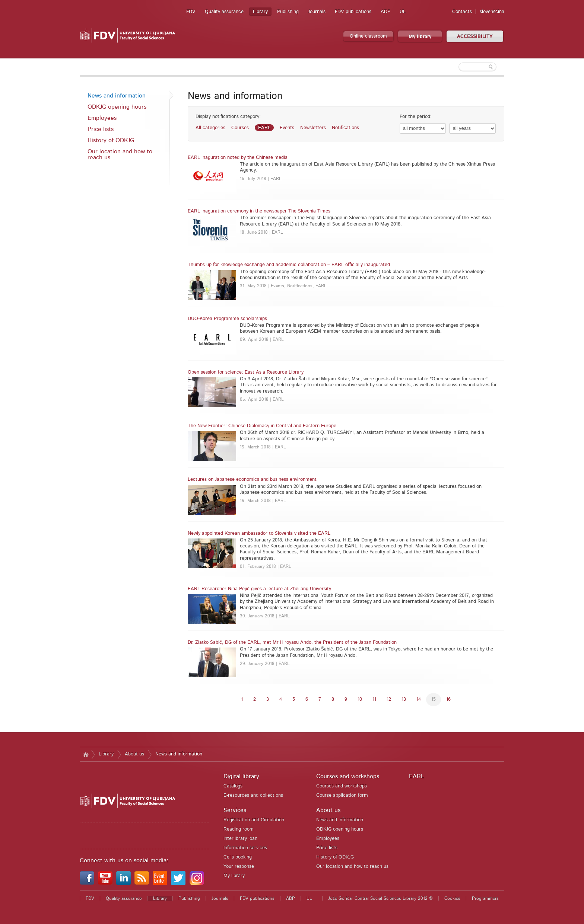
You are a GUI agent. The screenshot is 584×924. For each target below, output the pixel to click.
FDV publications (353, 12)
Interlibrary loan (240, 839)
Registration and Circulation (254, 820)
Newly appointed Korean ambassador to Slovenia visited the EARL (259, 533)
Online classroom (368, 36)
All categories (210, 128)
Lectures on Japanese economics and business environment (252, 479)
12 (389, 699)
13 (404, 699)
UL (403, 12)
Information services (245, 848)
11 (374, 699)
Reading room (239, 829)
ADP (385, 12)
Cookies (452, 898)
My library (420, 37)
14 (419, 699)
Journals (317, 12)
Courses (240, 128)
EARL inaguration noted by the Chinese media (238, 158)
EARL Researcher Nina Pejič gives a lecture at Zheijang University (259, 589)
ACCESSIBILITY (475, 37)
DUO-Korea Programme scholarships (227, 319)
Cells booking (238, 857)
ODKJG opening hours (117, 107)
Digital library (241, 776)
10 (360, 699)
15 (434, 699)
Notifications (345, 128)
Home (85, 754)
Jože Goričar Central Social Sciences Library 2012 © (380, 898)
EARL (264, 128)
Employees (102, 118)
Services (235, 810)
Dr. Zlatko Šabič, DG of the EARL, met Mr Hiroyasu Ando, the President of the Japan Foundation (292, 642)
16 (448, 699)
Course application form (342, 795)
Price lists (101, 129)
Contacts (462, 12)
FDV (191, 12)
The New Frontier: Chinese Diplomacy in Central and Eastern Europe (262, 426)
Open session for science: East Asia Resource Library (246, 372)
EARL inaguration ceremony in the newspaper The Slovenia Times (259, 211)
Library (260, 12)
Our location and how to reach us (120, 154)
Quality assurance (224, 12)
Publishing (288, 12)
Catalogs (233, 786)
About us (134, 754)
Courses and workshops (348, 776)
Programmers (485, 898)
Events (287, 128)
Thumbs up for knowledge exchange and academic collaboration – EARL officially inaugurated (289, 265)
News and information (117, 96)
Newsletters (313, 128)
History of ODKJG (111, 140)
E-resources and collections (253, 795)
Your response (239, 867)
